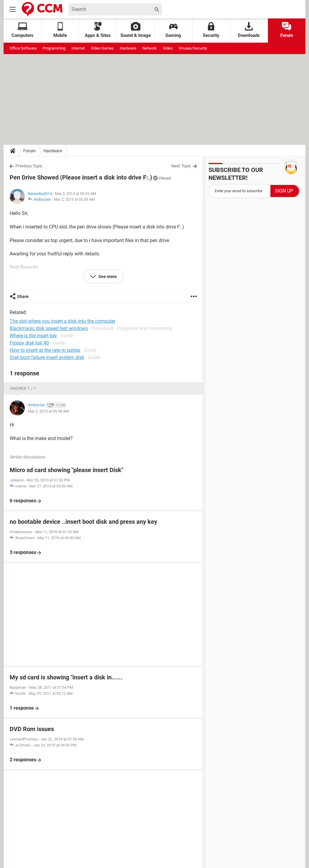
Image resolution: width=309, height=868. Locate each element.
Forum (287, 30)
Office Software (23, 48)
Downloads (249, 30)
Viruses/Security (193, 48)
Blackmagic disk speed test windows (49, 328)
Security (211, 30)
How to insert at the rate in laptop (45, 350)
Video (168, 48)
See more (107, 277)
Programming (54, 48)
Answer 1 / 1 (23, 388)
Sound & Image (136, 30)
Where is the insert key (33, 336)
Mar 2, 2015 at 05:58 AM (74, 199)
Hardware (128, 48)
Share (23, 296)
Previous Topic (29, 166)
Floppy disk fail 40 (29, 343)
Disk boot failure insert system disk (47, 357)
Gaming (173, 30)
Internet (78, 48)
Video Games (102, 48)
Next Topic (181, 166)
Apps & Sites (98, 30)
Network (150, 48)
